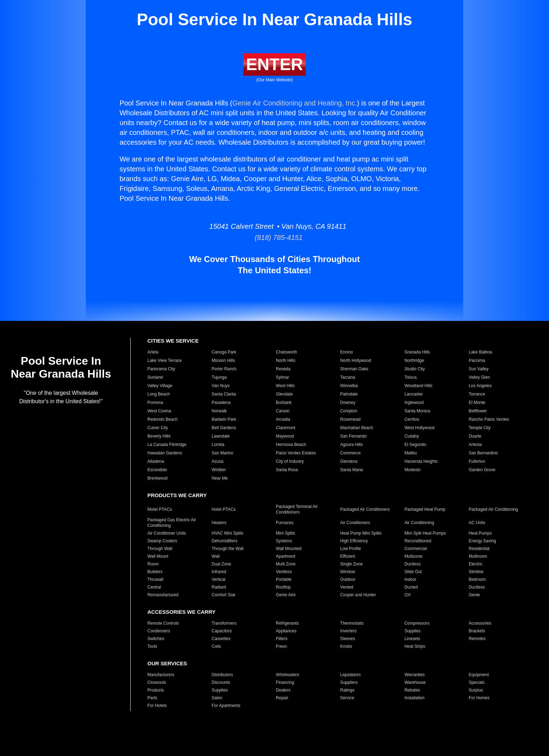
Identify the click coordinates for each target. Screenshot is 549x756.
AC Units (477, 523)
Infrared (219, 572)
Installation (414, 698)
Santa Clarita (224, 394)
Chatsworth (287, 352)
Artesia (475, 445)
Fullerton (477, 461)
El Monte (477, 403)
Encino (347, 352)
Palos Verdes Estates (296, 453)
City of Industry (290, 461)
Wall (216, 556)
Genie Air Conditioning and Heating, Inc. (295, 103)
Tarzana (348, 377)
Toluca (411, 377)
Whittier (219, 470)
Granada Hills (417, 352)
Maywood (285, 436)
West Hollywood (419, 428)
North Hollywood (356, 360)
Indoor (410, 579)
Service (347, 698)
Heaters (219, 523)
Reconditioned (418, 541)
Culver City (158, 428)
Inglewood (414, 403)
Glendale (284, 394)
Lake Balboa (481, 352)
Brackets (477, 631)
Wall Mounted (289, 549)
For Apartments (226, 706)
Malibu (411, 453)
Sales (217, 698)
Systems (284, 541)
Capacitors (222, 631)
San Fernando (354, 436)
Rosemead (350, 419)
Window (348, 572)
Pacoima (477, 360)
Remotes (477, 639)
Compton (349, 411)
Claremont (286, 428)
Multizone (413, 556)
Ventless (284, 572)
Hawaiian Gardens (165, 453)
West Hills (285, 386)
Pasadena (221, 403)
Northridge (414, 360)
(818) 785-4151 (275, 238)
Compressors (417, 623)
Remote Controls (163, 623)
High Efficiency (354, 541)
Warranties (415, 675)
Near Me (220, 478)
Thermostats (352, 623)
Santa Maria (352, 470)
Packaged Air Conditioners (365, 509)
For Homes (479, 698)
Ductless (412, 564)
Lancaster (414, 394)
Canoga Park (224, 352)
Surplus (476, 690)
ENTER (275, 64)
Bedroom (477, 579)
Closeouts (157, 682)
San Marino (223, 453)
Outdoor (348, 579)
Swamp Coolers (162, 541)
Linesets (412, 639)
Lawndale (221, 436)
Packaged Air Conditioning (494, 509)
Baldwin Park (224, 419)
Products (156, 690)
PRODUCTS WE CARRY (177, 495)
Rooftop (283, 587)
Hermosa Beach (291, 445)
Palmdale (349, 394)
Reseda (283, 369)
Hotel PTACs (224, 509)
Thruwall (155, 579)
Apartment (286, 556)
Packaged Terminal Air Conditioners (297, 509)
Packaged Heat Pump (425, 509)
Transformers (224, 623)
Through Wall (160, 549)
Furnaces (285, 523)
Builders (155, 572)
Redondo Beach (162, 419)
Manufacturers (161, 675)
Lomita (218, 445)
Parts (152, 698)
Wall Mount (158, 556)
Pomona (155, 403)
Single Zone (352, 564)
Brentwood (157, 478)
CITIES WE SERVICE (173, 341)
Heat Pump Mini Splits (361, 533)
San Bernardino (483, 453)
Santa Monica (417, 411)
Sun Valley (479, 369)
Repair (282, 698)
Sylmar (282, 377)
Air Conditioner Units (167, 533)
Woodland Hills (418, 386)
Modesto (412, 470)
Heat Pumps (480, 533)
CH (407, 595)
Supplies (412, 631)
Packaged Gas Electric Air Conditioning (172, 523)
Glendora (349, 461)
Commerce (351, 453)
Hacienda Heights (421, 461)
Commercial (416, 549)
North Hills (286, 360)
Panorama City (161, 369)
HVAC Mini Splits (228, 533)
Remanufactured (163, 595)
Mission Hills (224, 360)
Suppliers (349, 682)
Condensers (159, 631)
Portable (284, 579)
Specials (477, 682)
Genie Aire (286, 595)
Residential (479, 549)
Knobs (346, 646)
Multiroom (478, 556)
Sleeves (348, 639)
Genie (474, 595)
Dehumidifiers (225, 541)
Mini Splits (286, 533)
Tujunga (219, 377)
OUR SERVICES (167, 663)
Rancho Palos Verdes (489, 419)
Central (154, 587)
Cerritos (412, 419)
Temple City (480, 428)
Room (153, 564)
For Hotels (157, 706)
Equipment (479, 675)
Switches (156, 639)
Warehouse (415, 682)
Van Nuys (221, 386)
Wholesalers (287, 675)
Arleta (153, 352)
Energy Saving (482, 541)
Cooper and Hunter (358, 595)
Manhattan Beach (357, 428)
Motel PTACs (160, 509)
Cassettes (221, 639)
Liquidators (351, 675)
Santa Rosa (287, 470)
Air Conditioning (419, 523)
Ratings (348, 690)
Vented (347, 587)
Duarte (475, 436)
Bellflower (478, 411)
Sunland (155, 377)
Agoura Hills (352, 445)
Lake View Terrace (165, 360)
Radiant (219, 587)
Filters (282, 639)
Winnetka (349, 386)
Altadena (156, 461)
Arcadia (283, 419)
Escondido (157, 470)
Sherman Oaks (354, 369)
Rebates (412, 690)
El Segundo (415, 445)
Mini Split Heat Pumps (425, 533)
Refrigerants (287, 623)
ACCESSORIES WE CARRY (181, 612)
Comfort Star (224, 595)
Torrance (477, 394)
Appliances (286, 631)
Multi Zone (286, 564)
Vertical (219, 579)
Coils (217, 646)
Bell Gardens (224, 428)
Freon (281, 646)
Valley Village (160, 386)
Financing (285, 682)
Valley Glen (479, 377)
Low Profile (351, 549)
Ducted (411, 587)
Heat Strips (415, 646)
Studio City (415, 369)
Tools (152, 646)
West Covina (159, 411)
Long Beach (159, 394)
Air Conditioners (355, 523)
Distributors (223, 675)
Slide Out (413, 572)
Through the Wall (228, 549)
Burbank (284, 403)
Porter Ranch (224, 369)
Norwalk (219, 411)
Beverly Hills (159, 436)
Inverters (349, 631)
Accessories (480, 623)
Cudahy (412, 436)
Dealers (283, 690)
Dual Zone (221, 564)
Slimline (476, 572)
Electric (476, 564)
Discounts (221, 682)
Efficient (348, 556)
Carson (283, 411)
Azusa (218, 461)
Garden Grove (482, 470)
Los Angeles (480, 386)
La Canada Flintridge (167, 445)
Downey (348, 403)
